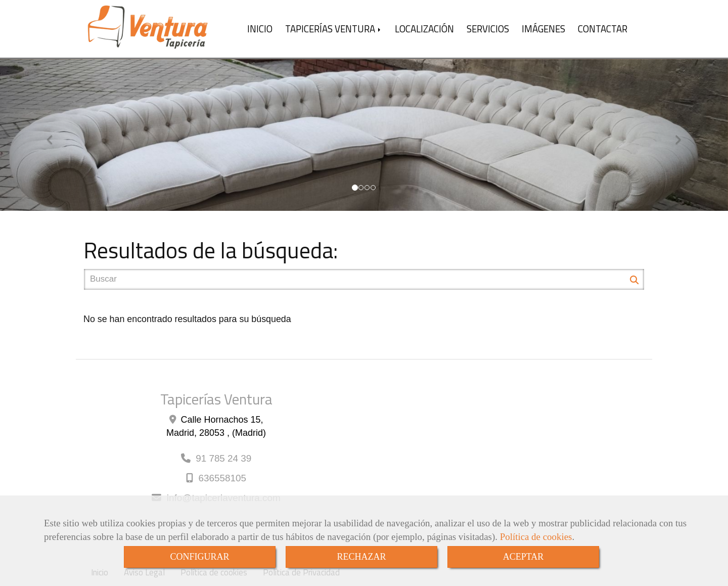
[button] (55, 135)
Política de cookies (536, 537)
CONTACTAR (603, 29)
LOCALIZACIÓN (424, 29)
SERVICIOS (488, 29)
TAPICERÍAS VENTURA (334, 29)
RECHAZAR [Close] (361, 557)
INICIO (260, 29)
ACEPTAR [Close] (524, 557)
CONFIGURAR (199, 557)
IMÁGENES (543, 29)
